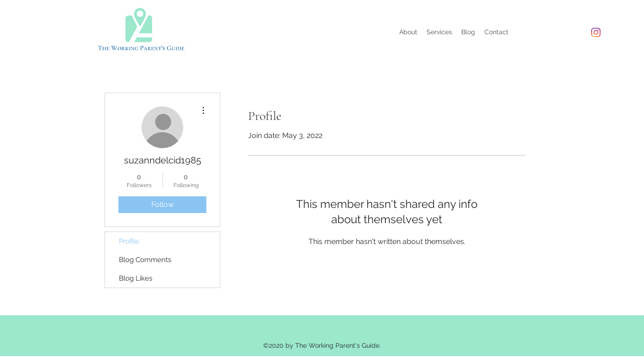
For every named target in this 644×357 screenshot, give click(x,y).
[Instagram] (596, 32)
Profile (129, 241)
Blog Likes (136, 278)
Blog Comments (145, 260)
